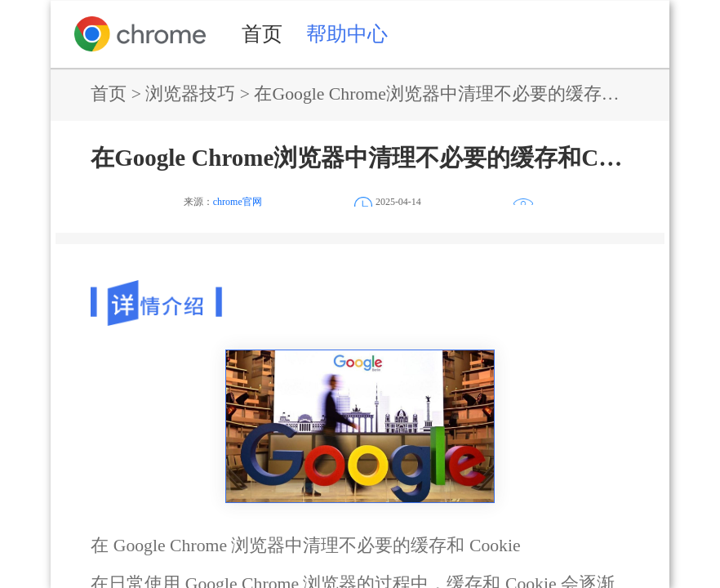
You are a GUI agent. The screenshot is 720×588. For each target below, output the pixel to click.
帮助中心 (347, 33)
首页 (262, 33)
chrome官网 (238, 202)
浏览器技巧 (190, 94)
